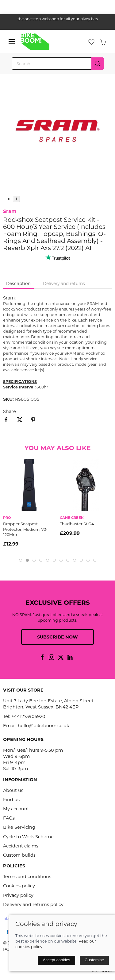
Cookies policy (19, 886)
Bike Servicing (19, 827)
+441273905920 (28, 716)
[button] (12, 41)
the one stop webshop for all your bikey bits (58, 19)
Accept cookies (56, 960)
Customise (94, 960)
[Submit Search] (98, 64)
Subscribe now (57, 637)
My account (16, 809)
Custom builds (19, 855)
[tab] (21, 560)
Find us (11, 800)
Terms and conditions (27, 877)
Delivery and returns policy (33, 905)
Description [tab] (18, 284)
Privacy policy (18, 895)
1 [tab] (16, 199)
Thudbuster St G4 (77, 524)
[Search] (58, 64)
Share (10, 411)
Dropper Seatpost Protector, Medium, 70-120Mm (25, 529)
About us (13, 790)
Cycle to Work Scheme (28, 837)
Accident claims (21, 846)
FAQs (9, 818)
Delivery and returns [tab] (64, 284)
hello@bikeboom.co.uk (44, 726)
